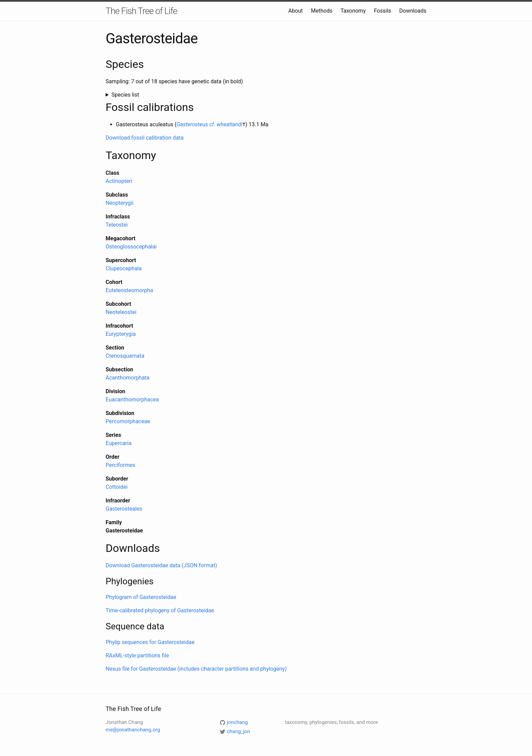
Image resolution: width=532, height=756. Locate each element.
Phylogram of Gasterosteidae (141, 597)
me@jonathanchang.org (133, 730)
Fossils (383, 11)
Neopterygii (120, 203)
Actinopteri (119, 181)
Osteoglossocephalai (131, 247)
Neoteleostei (121, 312)
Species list (125, 95)
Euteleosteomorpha (130, 290)
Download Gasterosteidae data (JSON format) (162, 565)
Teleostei (117, 225)
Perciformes (121, 465)
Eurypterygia (121, 334)
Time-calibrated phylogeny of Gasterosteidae (160, 610)
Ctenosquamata (125, 356)
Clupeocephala (124, 268)
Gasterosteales (124, 509)
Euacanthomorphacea (132, 400)
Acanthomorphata (128, 378)
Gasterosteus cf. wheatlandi (209, 124)
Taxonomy (353, 11)
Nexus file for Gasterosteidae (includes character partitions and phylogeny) (196, 669)
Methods (322, 11)
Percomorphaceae (128, 421)
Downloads (413, 11)
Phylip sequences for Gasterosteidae (150, 642)
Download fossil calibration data (145, 138)
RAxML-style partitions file (138, 655)
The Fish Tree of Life (141, 11)
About (296, 11)
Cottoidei (117, 487)
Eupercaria (119, 443)
